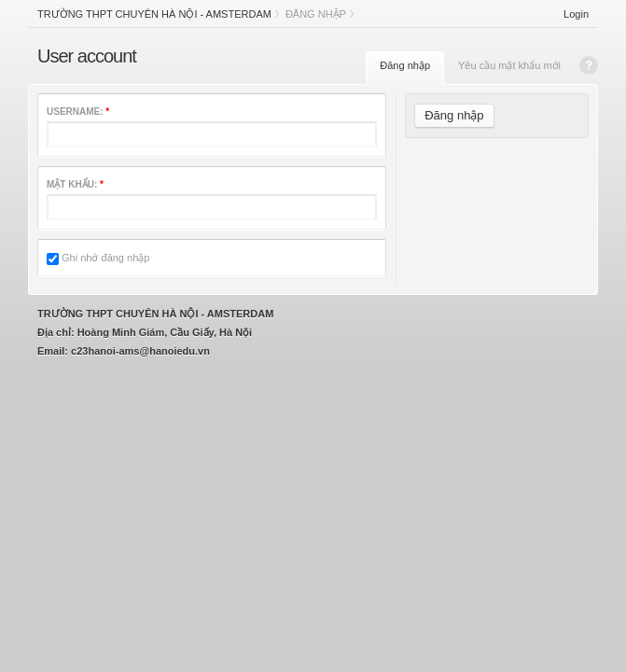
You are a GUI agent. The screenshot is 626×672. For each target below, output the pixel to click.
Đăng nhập (405, 65)
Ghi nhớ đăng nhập (98, 258)
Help (589, 65)
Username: (78, 112)
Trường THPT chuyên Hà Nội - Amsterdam (154, 14)
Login (576, 14)
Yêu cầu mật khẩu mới (509, 65)
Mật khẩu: (75, 184)
